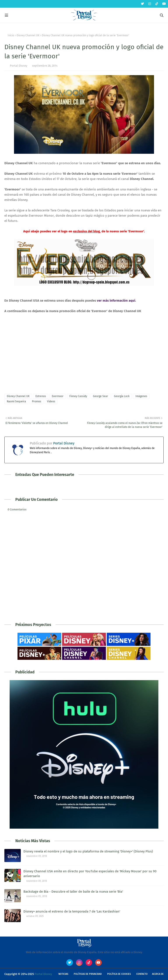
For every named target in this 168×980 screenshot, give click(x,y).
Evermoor (58, 396)
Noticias (63, 974)
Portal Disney (18, 66)
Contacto (142, 974)
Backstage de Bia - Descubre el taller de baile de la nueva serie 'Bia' (73, 892)
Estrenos (41, 396)
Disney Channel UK (28, 35)
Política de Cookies (119, 974)
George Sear (101, 396)
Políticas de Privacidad (88, 974)
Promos (37, 401)
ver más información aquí (116, 301)
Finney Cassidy (78, 396)
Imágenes (141, 396)
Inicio (11, 35)
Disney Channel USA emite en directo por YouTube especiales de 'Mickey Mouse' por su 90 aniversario (90, 874)
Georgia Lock (122, 396)
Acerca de (158, 974)
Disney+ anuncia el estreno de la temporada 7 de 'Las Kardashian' (72, 911)
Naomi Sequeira (16, 401)
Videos (51, 401)
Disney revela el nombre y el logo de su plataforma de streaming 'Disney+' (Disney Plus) (88, 851)
